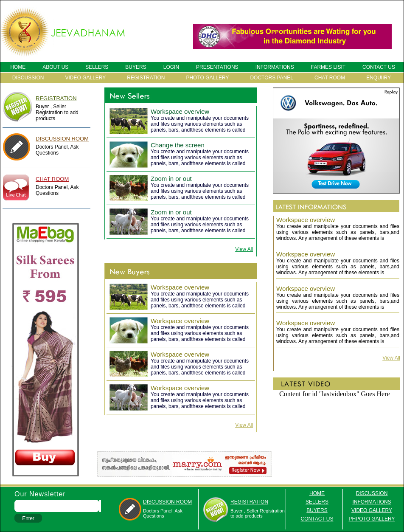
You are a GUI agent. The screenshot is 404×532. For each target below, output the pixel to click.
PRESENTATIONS (217, 67)
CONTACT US (379, 67)
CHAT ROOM (330, 78)
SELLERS (97, 67)
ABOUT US (55, 67)
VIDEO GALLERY (86, 78)
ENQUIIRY (379, 78)
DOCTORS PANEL (272, 78)
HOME (18, 67)
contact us (317, 519)
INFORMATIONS (275, 67)
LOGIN (171, 67)
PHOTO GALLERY (207, 78)
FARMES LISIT (328, 67)
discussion (372, 493)
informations (372, 502)
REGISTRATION (146, 78)
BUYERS (136, 67)
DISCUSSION (28, 78)
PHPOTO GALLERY (372, 519)
